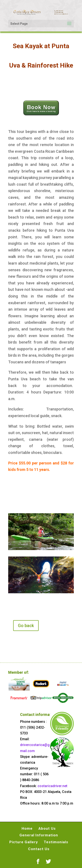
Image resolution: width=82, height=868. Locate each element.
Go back (26, 626)
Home (27, 828)
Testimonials (56, 842)
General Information (39, 835)
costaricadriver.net (52, 786)
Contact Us (39, 849)
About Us (47, 828)
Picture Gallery (24, 842)
